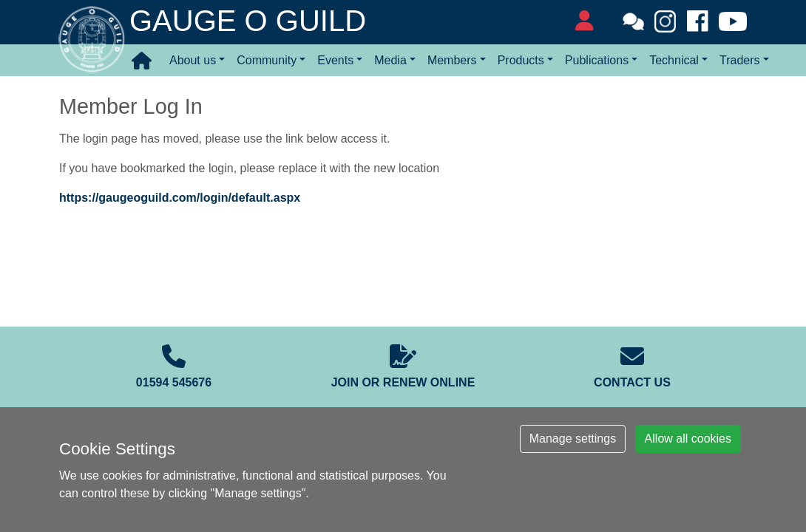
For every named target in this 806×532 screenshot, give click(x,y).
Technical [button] (674, 60)
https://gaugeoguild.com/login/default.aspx (180, 198)
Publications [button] (597, 60)
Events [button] (335, 60)
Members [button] (452, 60)
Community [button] (267, 60)
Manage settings (573, 439)
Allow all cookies (688, 439)
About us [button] (193, 60)
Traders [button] (740, 60)
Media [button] (390, 60)
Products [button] (521, 60)
